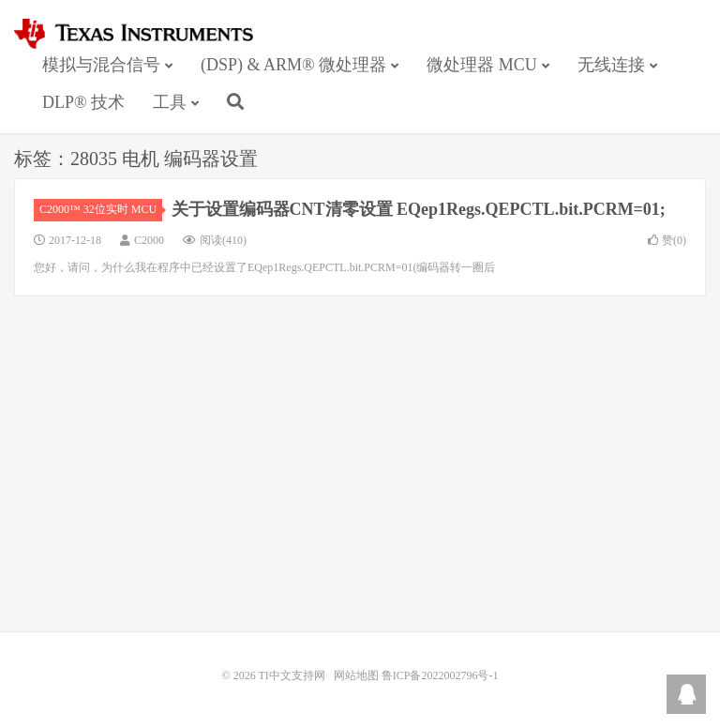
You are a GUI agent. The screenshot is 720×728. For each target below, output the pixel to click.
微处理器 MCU (482, 65)
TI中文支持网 (142, 34)
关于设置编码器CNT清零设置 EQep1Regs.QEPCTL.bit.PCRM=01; (419, 209)
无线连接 (611, 65)
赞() (667, 240)
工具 (170, 102)
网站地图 (356, 675)
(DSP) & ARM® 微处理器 (293, 65)
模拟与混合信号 (101, 65)
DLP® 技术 (83, 102)
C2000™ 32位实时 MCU (101, 209)
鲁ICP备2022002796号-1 (440, 675)
